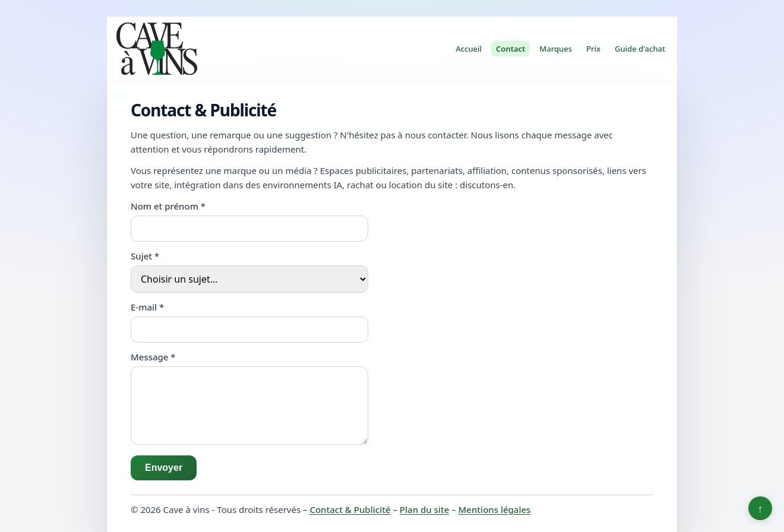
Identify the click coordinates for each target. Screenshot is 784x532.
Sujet (145, 256)
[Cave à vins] (157, 49)
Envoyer (164, 468)
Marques (556, 49)
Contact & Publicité (350, 509)
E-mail (147, 307)
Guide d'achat (640, 49)
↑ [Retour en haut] (761, 508)
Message (153, 357)
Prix (593, 49)
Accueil (469, 49)
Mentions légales (495, 509)
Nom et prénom (168, 206)
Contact (510, 49)
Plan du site (424, 509)
